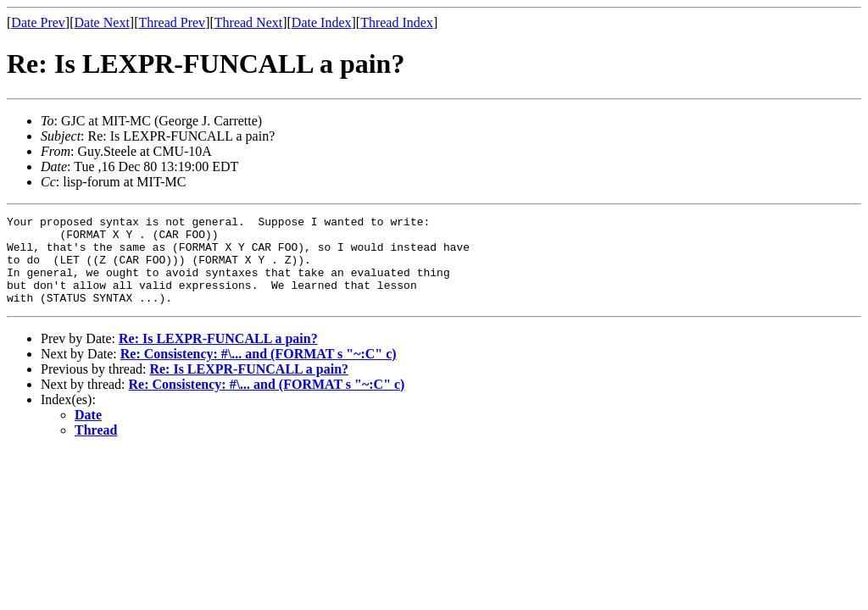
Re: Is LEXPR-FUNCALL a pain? (218, 356)
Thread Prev (172, 22)
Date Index (322, 22)
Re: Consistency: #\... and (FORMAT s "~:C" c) (259, 372)
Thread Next (248, 22)
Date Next (102, 22)
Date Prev (38, 22)
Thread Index (397, 22)
